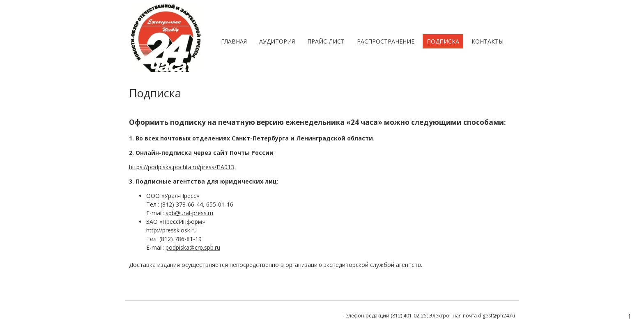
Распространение (386, 41)
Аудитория (277, 41)
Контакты (488, 41)
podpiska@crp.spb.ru (193, 247)
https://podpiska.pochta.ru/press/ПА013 (182, 167)
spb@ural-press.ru (189, 213)
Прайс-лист (326, 41)
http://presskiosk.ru (171, 230)
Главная (234, 41)
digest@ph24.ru (497, 316)
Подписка (443, 41)
